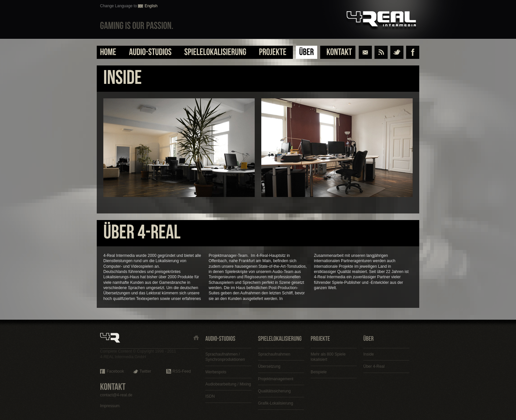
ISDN (210, 396)
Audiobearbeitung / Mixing (228, 384)
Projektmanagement (276, 379)
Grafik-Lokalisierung (276, 403)
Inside (369, 354)
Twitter (145, 371)
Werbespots (216, 372)
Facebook (115, 371)
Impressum (110, 406)
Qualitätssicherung (274, 391)
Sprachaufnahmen (274, 354)
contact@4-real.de (116, 395)
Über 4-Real (374, 366)
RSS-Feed (182, 371)
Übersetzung (269, 366)
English (151, 6)
